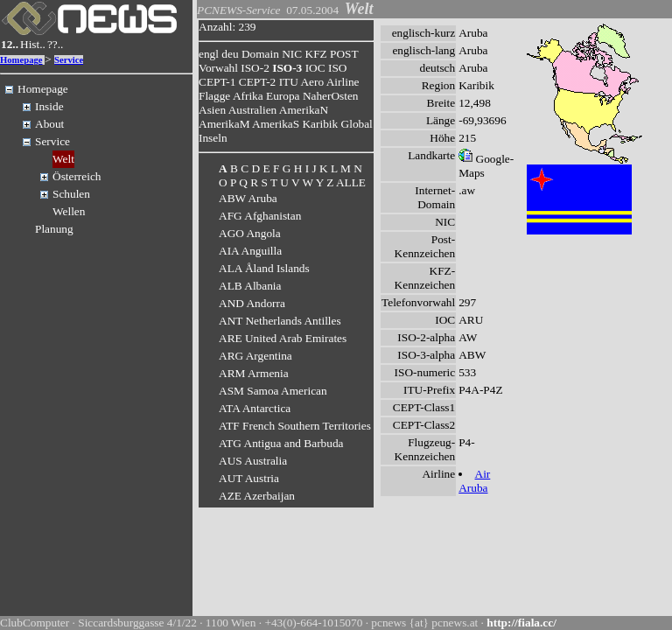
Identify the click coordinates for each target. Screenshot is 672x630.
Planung (54, 229)
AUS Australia (253, 461)
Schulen (71, 194)
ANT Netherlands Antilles (280, 321)
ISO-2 (255, 68)
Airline (343, 82)
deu (230, 54)
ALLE (351, 182)
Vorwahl (218, 68)
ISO (337, 68)
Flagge (214, 96)
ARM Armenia (254, 373)
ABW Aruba (248, 198)
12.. (10, 44)
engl (209, 54)
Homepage (21, 60)
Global (357, 124)
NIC (292, 54)
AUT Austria (249, 478)
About (49, 124)
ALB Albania (250, 286)
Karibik (320, 124)
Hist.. (33, 44)
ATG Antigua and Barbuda (281, 443)
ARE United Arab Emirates (283, 338)
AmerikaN (304, 110)
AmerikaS (276, 124)
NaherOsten (331, 96)
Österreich (77, 176)
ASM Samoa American (273, 391)
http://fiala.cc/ (521, 623)
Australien (253, 110)
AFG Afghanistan (260, 216)
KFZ (316, 54)
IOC (315, 68)
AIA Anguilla (250, 251)
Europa (283, 96)
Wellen (69, 211)
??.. (56, 44)
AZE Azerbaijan (257, 496)
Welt (63, 159)
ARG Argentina (255, 356)
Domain (260, 54)
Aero (312, 82)
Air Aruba (474, 481)
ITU (289, 82)
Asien (212, 110)
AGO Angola (250, 233)
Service (69, 60)
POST (344, 54)
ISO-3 (287, 68)
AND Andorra (252, 303)
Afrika (248, 96)
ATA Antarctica (255, 408)
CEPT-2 (257, 82)
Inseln (213, 138)
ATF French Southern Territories (295, 426)
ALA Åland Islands (264, 268)
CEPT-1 (217, 82)
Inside (49, 106)
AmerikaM (224, 124)
